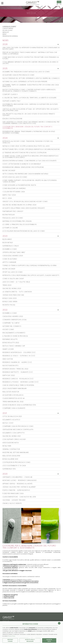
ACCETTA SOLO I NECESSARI (30, 640)
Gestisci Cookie (10, 640)
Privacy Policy (11, 636)
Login (59, 2)
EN (61, 4)
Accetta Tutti (49, 640)
